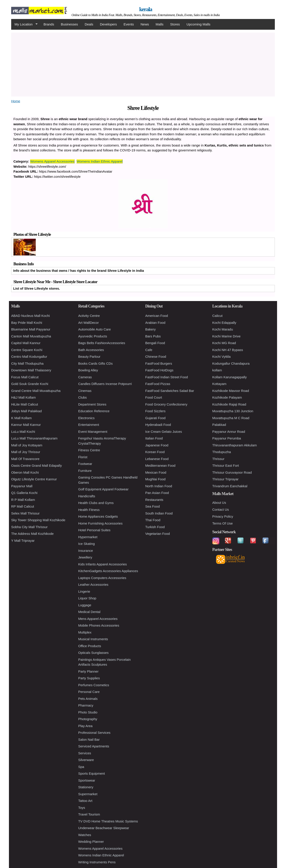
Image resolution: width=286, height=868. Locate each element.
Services (85, 753)
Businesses (69, 24)
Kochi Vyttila (221, 357)
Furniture (85, 471)
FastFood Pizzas (158, 384)
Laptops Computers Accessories (102, 578)
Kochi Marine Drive (226, 336)
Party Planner (88, 671)
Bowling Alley (88, 370)
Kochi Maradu (223, 329)
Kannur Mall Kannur (26, 425)
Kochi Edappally (224, 323)
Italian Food (154, 438)
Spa (81, 767)
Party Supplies (89, 678)
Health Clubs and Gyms (96, 503)
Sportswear (87, 780)
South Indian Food (159, 513)
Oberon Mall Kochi (25, 472)
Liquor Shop (87, 598)
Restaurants (154, 500)
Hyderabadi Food (158, 425)
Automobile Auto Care (95, 329)
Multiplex (85, 632)
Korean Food (155, 452)
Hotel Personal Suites (94, 530)
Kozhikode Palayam (227, 397)
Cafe (149, 350)
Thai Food (153, 520)
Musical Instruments (93, 639)
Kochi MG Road (224, 343)
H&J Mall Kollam (23, 397)
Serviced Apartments (94, 746)
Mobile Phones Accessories (99, 625)
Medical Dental (89, 612)
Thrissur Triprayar (225, 479)
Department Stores (92, 404)
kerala (146, 9)
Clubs (82, 397)
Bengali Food (155, 343)
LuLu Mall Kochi (23, 432)
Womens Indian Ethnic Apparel (100, 161)
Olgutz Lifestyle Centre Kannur (34, 479)
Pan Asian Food (157, 493)
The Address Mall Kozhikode (32, 534)
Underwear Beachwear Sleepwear (104, 828)
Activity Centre (89, 316)
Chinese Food (156, 357)
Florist (83, 457)
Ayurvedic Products (93, 336)
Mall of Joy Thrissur (26, 452)
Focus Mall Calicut (25, 377)
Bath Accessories (91, 350)
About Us (219, 503)
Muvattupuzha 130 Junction (233, 411)
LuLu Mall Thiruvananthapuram (34, 438)
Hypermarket (88, 537)
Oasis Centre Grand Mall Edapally (37, 465)
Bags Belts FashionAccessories (102, 343)
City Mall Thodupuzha (27, 363)
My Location (24, 24)
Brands (49, 24)
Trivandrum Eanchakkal (230, 486)
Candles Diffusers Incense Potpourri (105, 384)
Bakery (150, 329)
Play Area (85, 726)
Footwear (85, 464)
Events (129, 24)
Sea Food (152, 506)
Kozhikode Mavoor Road (231, 391)
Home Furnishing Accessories (100, 523)
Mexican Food (156, 472)
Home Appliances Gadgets (98, 516)
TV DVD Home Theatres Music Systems (108, 821)
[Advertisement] (143, 64)
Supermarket (88, 794)
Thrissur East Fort (226, 465)
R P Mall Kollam (23, 500)
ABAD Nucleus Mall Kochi (30, 316)
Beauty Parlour (89, 357)
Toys (82, 808)
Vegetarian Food (158, 534)
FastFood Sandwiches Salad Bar (170, 391)
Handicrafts (87, 496)
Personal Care (89, 692)
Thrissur (218, 459)
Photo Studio (88, 712)
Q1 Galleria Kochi (24, 493)
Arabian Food (155, 323)
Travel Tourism (89, 814)
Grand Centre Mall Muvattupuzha (36, 391)
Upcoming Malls (199, 24)
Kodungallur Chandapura (231, 363)
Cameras (85, 377)
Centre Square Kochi (27, 350)
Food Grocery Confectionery (166, 404)
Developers (108, 24)
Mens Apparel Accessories (98, 619)
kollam (217, 370)
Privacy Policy (223, 516)
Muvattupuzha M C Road (231, 418)
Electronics (86, 418)
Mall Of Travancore (25, 459)
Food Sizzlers (155, 411)
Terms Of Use (223, 523)
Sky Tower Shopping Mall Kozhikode (38, 520)
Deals (89, 24)
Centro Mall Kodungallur (29, 357)
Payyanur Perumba (227, 438)
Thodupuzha (222, 452)
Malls (159, 24)
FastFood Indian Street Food (167, 377)
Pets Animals (88, 699)
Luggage (85, 605)
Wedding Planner (91, 842)
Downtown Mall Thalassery (31, 370)
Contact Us (221, 509)
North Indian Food (159, 486)
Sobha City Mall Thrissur (29, 527)
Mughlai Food (155, 479)
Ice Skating (86, 544)
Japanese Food (157, 445)
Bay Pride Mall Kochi (27, 323)
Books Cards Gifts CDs (95, 363)
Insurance (86, 551)
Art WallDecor (88, 323)
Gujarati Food (155, 418)
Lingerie (84, 591)
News (145, 24)
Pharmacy (86, 705)
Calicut (217, 316)
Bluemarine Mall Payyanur (31, 329)
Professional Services (94, 733)
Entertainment (89, 425)
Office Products (90, 646)
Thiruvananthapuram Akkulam (234, 445)
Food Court (154, 397)
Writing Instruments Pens (97, 862)
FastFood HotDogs (159, 370)
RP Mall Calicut (23, 506)
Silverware (86, 760)
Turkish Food (155, 527)
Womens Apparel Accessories (52, 161)
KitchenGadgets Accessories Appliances (108, 571)
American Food (157, 316)
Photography (88, 719)
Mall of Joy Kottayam (27, 445)
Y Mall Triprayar (23, 541)
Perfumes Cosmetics (94, 685)
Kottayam (219, 384)
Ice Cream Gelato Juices (164, 432)
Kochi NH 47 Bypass (228, 350)
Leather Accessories (93, 585)
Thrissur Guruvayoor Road (232, 472)
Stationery (86, 787)
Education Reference (94, 411)
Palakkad (219, 425)
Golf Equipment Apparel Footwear (103, 489)
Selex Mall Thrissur (25, 513)
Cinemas (85, 391)
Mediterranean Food (160, 465)
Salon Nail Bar (89, 739)
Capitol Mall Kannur (26, 343)
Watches (85, 835)
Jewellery (85, 557)
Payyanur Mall (22, 486)
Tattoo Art (85, 801)
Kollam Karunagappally (229, 377)
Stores (175, 24)
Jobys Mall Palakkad (26, 411)
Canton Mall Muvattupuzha (31, 336)
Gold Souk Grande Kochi (30, 384)
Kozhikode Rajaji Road (229, 404)
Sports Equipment (91, 773)
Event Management (93, 432)
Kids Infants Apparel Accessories (103, 564)
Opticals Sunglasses (93, 653)
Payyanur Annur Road (229, 432)
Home (16, 101)
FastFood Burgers (159, 363)
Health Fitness (89, 510)
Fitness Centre (89, 450)
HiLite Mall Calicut (25, 404)
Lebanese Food (157, 459)
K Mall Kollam (21, 418)
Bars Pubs (153, 336)
